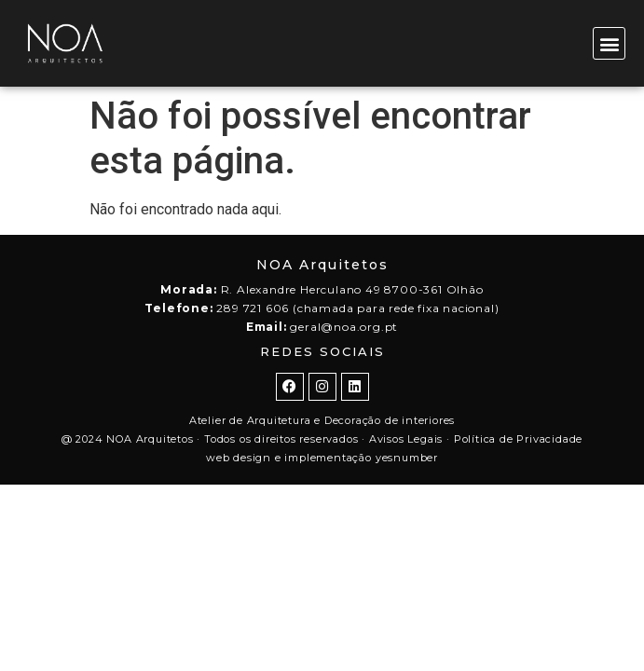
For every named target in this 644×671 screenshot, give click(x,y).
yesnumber (407, 458)
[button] (609, 43)
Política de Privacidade (518, 439)
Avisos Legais (406, 439)
